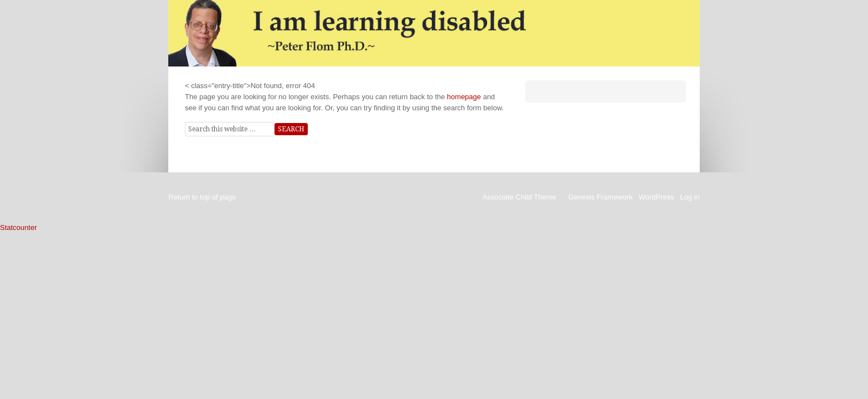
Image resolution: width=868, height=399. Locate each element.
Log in (690, 197)
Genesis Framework (601, 197)
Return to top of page (202, 197)
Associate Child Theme (519, 197)
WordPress (657, 197)
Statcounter (19, 227)
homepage (464, 97)
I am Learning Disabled (434, 33)
